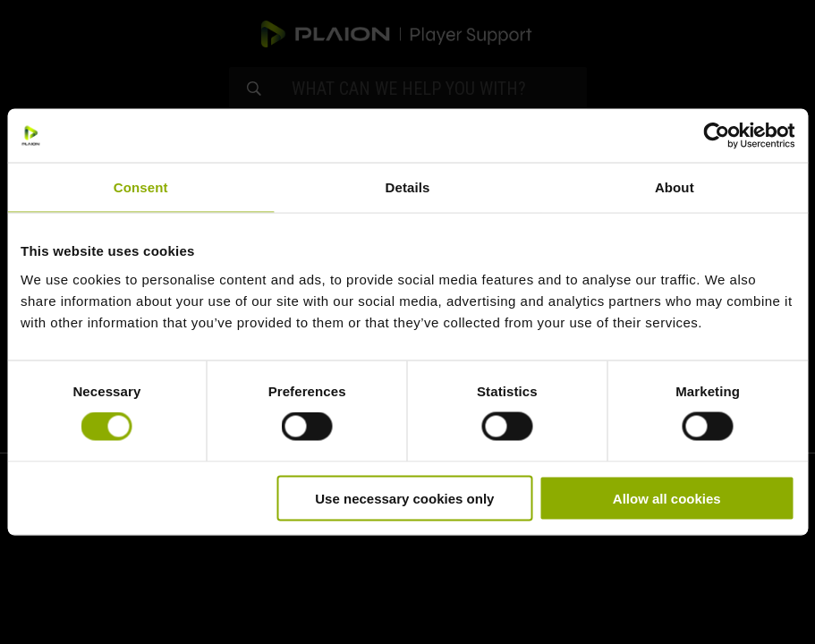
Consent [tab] (141, 187)
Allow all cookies (667, 498)
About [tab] (675, 187)
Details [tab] (408, 187)
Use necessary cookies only (404, 498)
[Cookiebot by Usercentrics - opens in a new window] (716, 136)
